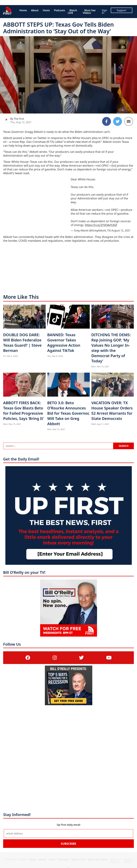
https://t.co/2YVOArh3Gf (101, 225)
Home (23, 10)
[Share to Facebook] (107, 121)
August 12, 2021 (121, 230)
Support (122, 10)
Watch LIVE (72, 12)
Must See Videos (89, 12)
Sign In (104, 12)
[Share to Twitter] (118, 121)
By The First (17, 119)
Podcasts (59, 10)
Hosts (46, 10)
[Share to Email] (129, 121)
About (35, 10)
